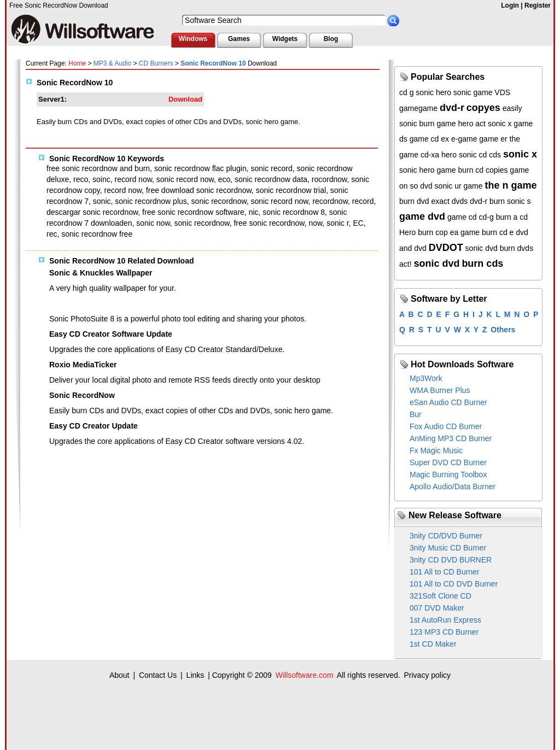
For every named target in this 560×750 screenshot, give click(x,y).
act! (406, 264)
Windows (193, 39)
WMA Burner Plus (440, 390)
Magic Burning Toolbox (448, 474)
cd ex (440, 139)
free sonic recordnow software (193, 212)
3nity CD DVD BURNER (451, 560)
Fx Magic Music (436, 450)
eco (224, 179)
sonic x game (510, 124)
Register (538, 5)
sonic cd (473, 155)
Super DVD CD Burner (448, 462)
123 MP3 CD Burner (444, 632)
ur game (468, 186)
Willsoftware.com (305, 675)
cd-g (486, 217)
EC (358, 223)
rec (52, 234)
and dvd (413, 248)
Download (185, 99)
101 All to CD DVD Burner (454, 584)
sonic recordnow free (97, 234)
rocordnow (329, 179)
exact (440, 201)
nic (254, 212)
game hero (455, 124)
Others (503, 330)
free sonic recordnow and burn (98, 168)
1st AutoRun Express (445, 620)
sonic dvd (482, 248)
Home (77, 63)
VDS (502, 92)
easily (512, 108)
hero (449, 155)
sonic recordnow (219, 201)
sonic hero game (428, 170)
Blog (331, 39)
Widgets (285, 39)
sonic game (473, 92)
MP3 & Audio (112, 63)
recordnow (330, 201)
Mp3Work (426, 378)
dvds (460, 201)
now (315, 223)
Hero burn (416, 232)
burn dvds (517, 248)
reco (81, 179)
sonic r (337, 223)
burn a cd (512, 217)
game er (493, 139)
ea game (465, 232)
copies (497, 170)
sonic (102, 201)
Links (196, 675)
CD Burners (156, 63)
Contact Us (158, 675)
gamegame (418, 108)
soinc (101, 179)
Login (510, 5)
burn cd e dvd (505, 232)
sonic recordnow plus (151, 201)
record (363, 201)
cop (442, 232)
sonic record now (185, 179)
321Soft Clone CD (441, 596)
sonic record (272, 168)
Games (239, 39)
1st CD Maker (433, 644)
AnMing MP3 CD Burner (451, 438)
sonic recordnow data (271, 179)
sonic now (153, 223)
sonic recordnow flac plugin (200, 168)
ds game (414, 139)
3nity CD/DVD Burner (446, 536)
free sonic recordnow (269, 223)
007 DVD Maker (437, 608)
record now (133, 179)
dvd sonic (436, 186)
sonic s (519, 201)
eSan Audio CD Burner (448, 402)
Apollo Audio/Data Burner (453, 487)
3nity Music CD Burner (448, 548)
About (119, 675)
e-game (464, 139)
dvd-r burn (487, 201)
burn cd (471, 170)
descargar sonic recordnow (92, 212)
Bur (416, 414)
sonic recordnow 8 (294, 212)
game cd (462, 217)
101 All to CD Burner (445, 572)
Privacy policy (427, 675)
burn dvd (414, 201)
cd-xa (430, 155)
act (480, 124)
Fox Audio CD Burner (446, 426)
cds (495, 155)
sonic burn (417, 124)
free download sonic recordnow (199, 190)
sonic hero (433, 92)
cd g (406, 92)
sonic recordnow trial (291, 190)
